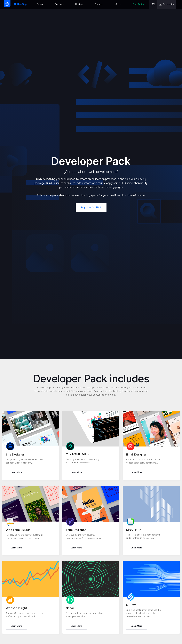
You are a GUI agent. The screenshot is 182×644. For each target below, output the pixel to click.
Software (60, 4)
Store (118, 4)
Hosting (79, 4)
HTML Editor (138, 4)
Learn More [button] (16, 472)
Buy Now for (91, 207)
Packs (40, 4)
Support (99, 4)
